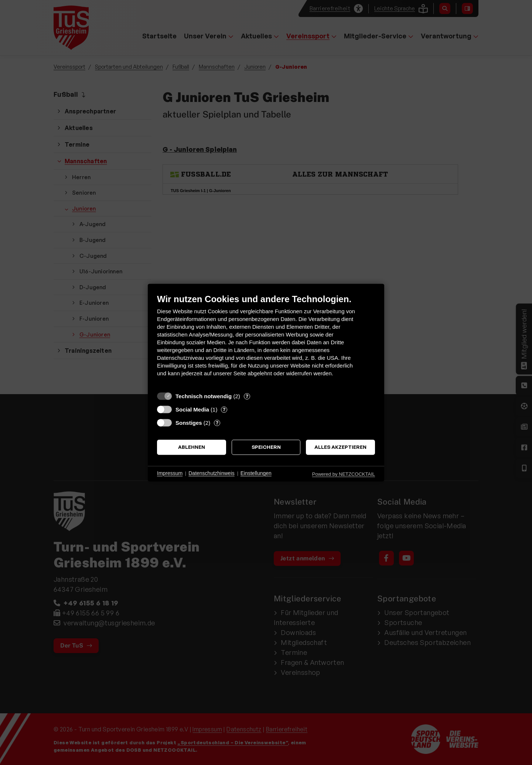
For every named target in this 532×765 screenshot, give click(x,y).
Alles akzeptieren (340, 447)
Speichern (266, 447)
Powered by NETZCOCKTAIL (344, 474)
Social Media (192, 409)
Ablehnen (192, 447)
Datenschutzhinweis (212, 474)
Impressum (170, 474)
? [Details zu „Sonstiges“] (217, 423)
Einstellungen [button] (256, 474)
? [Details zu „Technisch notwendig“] (247, 396)
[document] (266, 341)
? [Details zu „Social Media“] (224, 409)
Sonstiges (189, 423)
